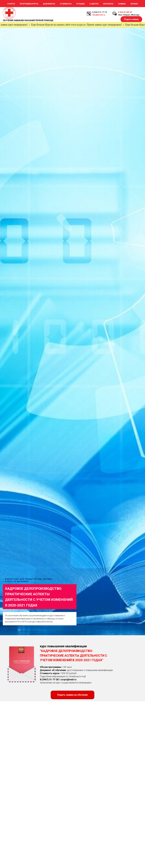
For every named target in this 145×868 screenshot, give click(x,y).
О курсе (11, 4)
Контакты (108, 4)
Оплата (134, 4)
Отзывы (81, 4)
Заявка (122, 4)
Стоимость (66, 4)
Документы (49, 4)
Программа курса (29, 4)
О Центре (94, 4)
